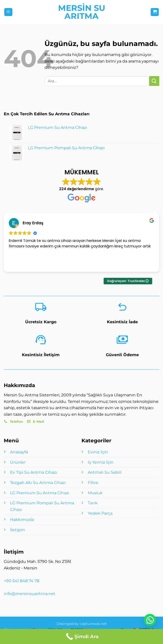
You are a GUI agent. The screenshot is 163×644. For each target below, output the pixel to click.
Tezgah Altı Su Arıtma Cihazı (38, 483)
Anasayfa (19, 452)
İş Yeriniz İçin (101, 462)
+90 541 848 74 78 (22, 581)
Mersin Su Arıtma (82, 12)
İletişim (17, 530)
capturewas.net (93, 624)
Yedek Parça (100, 513)
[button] (8, 12)
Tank (93, 503)
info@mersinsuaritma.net (30, 594)
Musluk (95, 493)
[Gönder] (154, 81)
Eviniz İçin (98, 452)
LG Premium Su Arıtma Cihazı (40, 493)
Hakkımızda (22, 520)
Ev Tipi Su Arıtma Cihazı (33, 472)
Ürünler (18, 462)
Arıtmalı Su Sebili (105, 472)
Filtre (93, 483)
